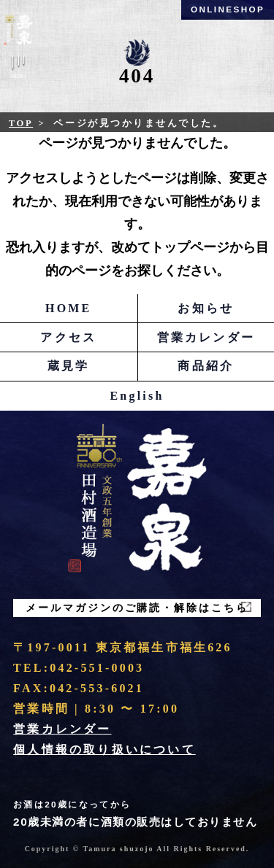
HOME (68, 308)
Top (21, 123)
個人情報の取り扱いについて (104, 749)
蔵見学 (69, 366)
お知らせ (206, 308)
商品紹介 (206, 366)
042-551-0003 (97, 668)
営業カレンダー (206, 337)
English (137, 396)
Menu (18, 70)
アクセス (68, 337)
